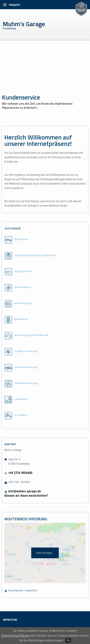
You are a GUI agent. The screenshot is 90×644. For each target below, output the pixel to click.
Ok (68, 640)
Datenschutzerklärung (15, 636)
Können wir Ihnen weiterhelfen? (26, 496)
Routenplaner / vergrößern (21, 590)
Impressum (10, 620)
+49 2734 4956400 (18, 473)
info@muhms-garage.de (25, 491)
